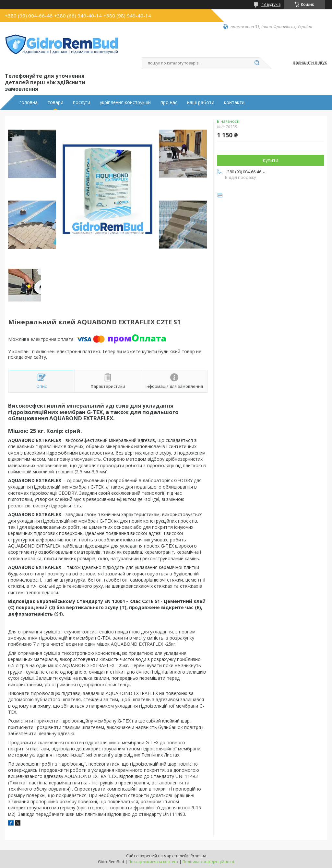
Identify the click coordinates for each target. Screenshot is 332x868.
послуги (82, 102)
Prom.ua (198, 856)
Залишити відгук (310, 63)
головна (29, 102)
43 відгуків (271, 4)
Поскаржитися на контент (153, 862)
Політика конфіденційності (208, 862)
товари (55, 102)
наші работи (201, 102)
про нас (169, 102)
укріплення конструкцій (125, 102)
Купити (270, 160)
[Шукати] (257, 63)
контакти (234, 102)
